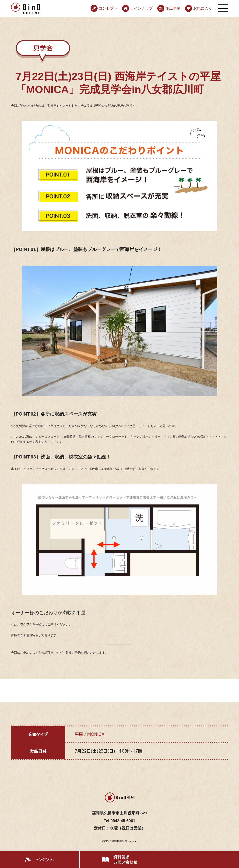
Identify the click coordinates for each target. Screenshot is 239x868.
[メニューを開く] (223, 8)
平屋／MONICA (90, 734)
